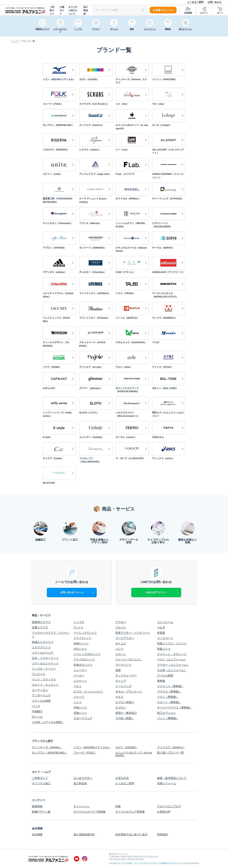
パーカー (79, 675)
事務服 (161, 681)
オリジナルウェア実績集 (130, 812)
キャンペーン (82, 806)
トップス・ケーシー (44, 669)
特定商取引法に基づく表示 (131, 834)
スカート (121, 654)
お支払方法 (122, 778)
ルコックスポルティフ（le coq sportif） (134, 754)
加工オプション (166, 713)
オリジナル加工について (73, 10)
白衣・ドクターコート (45, 658)
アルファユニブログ (169, 806)
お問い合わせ (214, 2)
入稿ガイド (62, 10)
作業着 (161, 633)
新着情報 (37, 806)
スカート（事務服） (169, 702)
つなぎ (161, 627)
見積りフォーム (166, 783)
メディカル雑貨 (41, 701)
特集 (118, 806)
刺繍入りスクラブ (43, 642)
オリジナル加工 (41, 783)
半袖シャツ (80, 708)
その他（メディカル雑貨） (48, 722)
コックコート (165, 638)
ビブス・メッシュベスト (88, 691)
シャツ (78, 702)
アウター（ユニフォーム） (173, 665)
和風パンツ (164, 649)
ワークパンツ (123, 665)
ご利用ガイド (52, 10)
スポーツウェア (83, 718)
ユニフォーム (165, 622)
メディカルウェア (43, 653)
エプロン (121, 708)
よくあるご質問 (195, 2)
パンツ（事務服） (168, 718)
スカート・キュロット (45, 685)
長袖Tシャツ (81, 643)
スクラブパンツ (41, 647)
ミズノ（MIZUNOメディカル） (92, 747)
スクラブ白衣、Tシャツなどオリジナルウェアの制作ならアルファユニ (152, 863)
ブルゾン (121, 627)
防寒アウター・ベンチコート (133, 633)
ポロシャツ (80, 649)
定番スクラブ (40, 627)
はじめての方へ (83, 778)
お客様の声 (164, 812)
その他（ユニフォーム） (172, 670)
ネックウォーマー (126, 675)
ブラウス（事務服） (169, 691)
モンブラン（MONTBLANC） (50, 753)
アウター (121, 622)
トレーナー (80, 670)
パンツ (119, 649)
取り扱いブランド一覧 (170, 753)
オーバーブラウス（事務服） (174, 708)
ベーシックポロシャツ (87, 654)
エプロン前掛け (125, 702)
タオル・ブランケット (129, 691)
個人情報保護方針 (84, 834)
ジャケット (80, 681)
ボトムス (121, 643)
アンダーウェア (41, 695)
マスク (119, 697)
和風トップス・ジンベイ (172, 643)
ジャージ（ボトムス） (129, 659)
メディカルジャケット (45, 663)
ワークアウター (125, 638)
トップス (79, 622)
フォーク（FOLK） (85, 753)
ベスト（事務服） (168, 697)
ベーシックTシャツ (85, 633)
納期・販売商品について (172, 778)
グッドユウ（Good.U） (171, 747)
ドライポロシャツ (84, 659)
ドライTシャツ (82, 638)
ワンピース (39, 674)
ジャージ (79, 697)
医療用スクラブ (41, 622)
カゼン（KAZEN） (127, 747)
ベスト (78, 686)
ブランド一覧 (28, 41)
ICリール (37, 717)
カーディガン (40, 690)
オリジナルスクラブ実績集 (90, 812)
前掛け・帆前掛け (126, 713)
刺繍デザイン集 (41, 812)
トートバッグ (123, 686)
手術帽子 (37, 711)
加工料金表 (86, 10)
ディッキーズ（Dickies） (47, 747)
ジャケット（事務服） (170, 686)
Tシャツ (78, 627)
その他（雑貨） (125, 718)
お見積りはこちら (163, 10)
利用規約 (162, 834)
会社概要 (37, 834)
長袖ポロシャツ (83, 665)
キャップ (121, 681)
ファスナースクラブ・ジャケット (51, 635)
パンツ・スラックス (44, 679)
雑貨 (118, 670)
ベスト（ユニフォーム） (172, 659)
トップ (14, 41)
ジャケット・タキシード (172, 654)
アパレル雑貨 (165, 675)
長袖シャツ (80, 713)
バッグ (36, 706)
